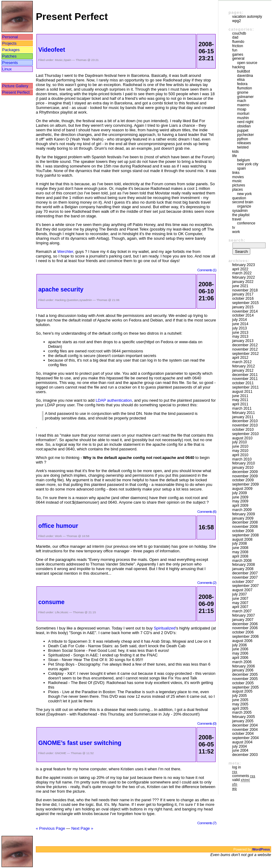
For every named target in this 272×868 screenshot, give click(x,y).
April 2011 (240, 404)
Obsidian (244, 126)
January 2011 (243, 417)
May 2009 (240, 501)
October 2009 (243, 480)
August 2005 (242, 691)
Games (238, 54)
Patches (9, 56)
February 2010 (244, 463)
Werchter (65, 252)
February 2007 (244, 615)
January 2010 (243, 468)
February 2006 (244, 666)
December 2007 (245, 573)
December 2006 (245, 624)
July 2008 (240, 543)
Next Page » (82, 828)
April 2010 (240, 455)
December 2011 (245, 375)
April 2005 (240, 708)
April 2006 (240, 658)
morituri (243, 114)
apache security (61, 289)
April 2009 (240, 505)
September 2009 (246, 484)
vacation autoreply (247, 17)
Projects (9, 43)
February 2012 (244, 366)
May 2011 (240, 400)
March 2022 (242, 273)
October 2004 (243, 734)
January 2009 (243, 518)
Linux (7, 69)
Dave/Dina (245, 76)
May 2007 (240, 603)
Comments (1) (207, 270)
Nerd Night (245, 122)
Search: (237, 240)
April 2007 (240, 607)
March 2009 (242, 510)
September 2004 (246, 738)
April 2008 (240, 556)
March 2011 (242, 408)
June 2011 (240, 396)
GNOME (60, 753)
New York (244, 194)
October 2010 (243, 430)
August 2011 (242, 392)
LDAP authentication (114, 400)
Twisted (243, 147)
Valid (241, 780)
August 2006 (242, 641)
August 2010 (242, 438)
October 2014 (243, 315)
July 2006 (240, 645)
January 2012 (243, 370)
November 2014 (245, 311)
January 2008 (243, 569)
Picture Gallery (15, 86)
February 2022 (244, 277)
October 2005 (243, 683)
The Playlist (241, 215)
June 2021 (240, 286)
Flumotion (245, 88)
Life (57, 612)
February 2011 (244, 413)
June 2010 (240, 446)
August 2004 (242, 742)
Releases (244, 143)
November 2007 (245, 577)
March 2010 (242, 459)
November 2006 (245, 628)
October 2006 (243, 632)
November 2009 (245, 476)
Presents (10, 63)
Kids (235, 152)
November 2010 (245, 425)
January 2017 (243, 294)
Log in (237, 767)
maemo (243, 105)
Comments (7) (207, 823)
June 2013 (240, 333)
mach (242, 101)
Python (243, 139)
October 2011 (243, 383)
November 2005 (245, 679)
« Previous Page (50, 828)
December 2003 (245, 755)
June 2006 (240, 649)
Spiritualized (165, 628)
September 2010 (246, 434)
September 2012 (246, 354)
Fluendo (238, 42)
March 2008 (242, 561)
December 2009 (245, 472)
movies (238, 177)
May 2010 (240, 451)
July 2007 (240, 594)
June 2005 (240, 700)
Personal (10, 37)
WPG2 (237, 21)
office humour (58, 526)
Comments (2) (207, 582)
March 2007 (242, 611)
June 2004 (240, 750)
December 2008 (245, 522)
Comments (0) (207, 723)
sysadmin (86, 300)
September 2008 (246, 535)
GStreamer (245, 97)
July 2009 (240, 493)
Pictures (239, 185)
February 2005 (244, 717)
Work (58, 536)
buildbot (244, 71)
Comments (244, 776)
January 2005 (243, 721)
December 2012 (245, 345)
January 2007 (243, 620)
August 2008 (242, 539)
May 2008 (240, 552)
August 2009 (242, 489)
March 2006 (242, 662)
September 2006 (246, 637)
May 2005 (240, 704)
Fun (235, 50)
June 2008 (240, 548)
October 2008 (243, 531)
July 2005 (240, 696)
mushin (243, 118)
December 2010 (245, 421)
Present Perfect (16, 92)
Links (236, 173)
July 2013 (240, 328)
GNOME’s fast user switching (80, 743)
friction (238, 46)
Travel (237, 219)
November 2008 (245, 527)
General (238, 58)
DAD (235, 37)
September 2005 (246, 687)
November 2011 (245, 379)
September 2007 (246, 586)
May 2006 (240, 653)
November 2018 (245, 290)
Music (59, 60)
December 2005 (245, 674)
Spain (67, 60)
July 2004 (240, 746)
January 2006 (243, 670)
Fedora (242, 84)
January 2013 (243, 341)
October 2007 (243, 582)
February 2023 (244, 265)
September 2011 (246, 387)
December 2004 (245, 725)
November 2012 (245, 349)
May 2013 (240, 336)
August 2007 (242, 590)
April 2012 (240, 358)
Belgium (244, 160)
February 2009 (244, 514)
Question (72, 300)
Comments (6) (207, 511)
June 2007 (240, 599)
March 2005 (242, 712)
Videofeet (52, 50)
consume (51, 602)
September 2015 (246, 303)
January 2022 (243, 282)
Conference (246, 223)
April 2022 (240, 269)
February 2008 (244, 565)
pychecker (246, 135)
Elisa (241, 80)
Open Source (247, 63)
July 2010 (240, 442)
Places (238, 190)
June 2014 (240, 324)
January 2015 (243, 307)
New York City (248, 164)
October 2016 (243, 299)
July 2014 (240, 320)
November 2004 (245, 730)
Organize (244, 206)
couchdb (239, 33)
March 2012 (242, 362)
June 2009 (240, 497)
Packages (11, 50)
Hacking (60, 300)
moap (242, 109)
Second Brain (243, 202)
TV (234, 227)
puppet (243, 130)
